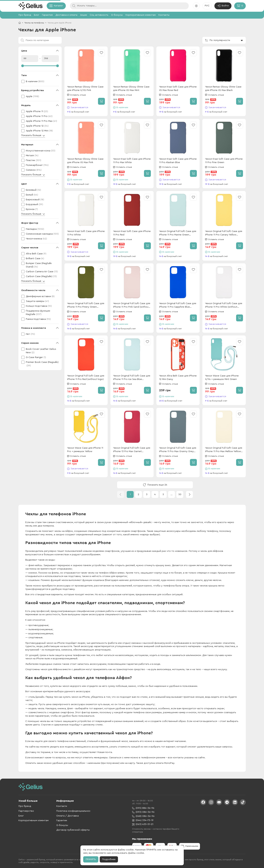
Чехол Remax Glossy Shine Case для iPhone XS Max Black (223, 89)
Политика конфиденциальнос (73, 811)
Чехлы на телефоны (34, 23)
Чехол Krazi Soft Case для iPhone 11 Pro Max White (132, 161)
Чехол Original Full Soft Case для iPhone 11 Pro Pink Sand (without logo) (132, 305)
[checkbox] (40, 81)
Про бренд (25, 15)
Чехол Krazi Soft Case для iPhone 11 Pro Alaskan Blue (178, 161)
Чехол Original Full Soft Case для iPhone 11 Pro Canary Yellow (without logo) (224, 233)
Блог (37, 15)
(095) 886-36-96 (143, 808)
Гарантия (47, 15)
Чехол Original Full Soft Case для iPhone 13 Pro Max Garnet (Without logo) (132, 450)
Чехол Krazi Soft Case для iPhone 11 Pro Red (132, 233)
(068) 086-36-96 (143, 816)
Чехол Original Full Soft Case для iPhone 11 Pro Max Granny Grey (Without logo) (178, 450)
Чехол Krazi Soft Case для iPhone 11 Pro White (86, 233)
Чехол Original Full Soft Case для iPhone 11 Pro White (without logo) (224, 305)
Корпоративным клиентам (141, 15)
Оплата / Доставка (68, 816)
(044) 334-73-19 (143, 820)
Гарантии (62, 820)
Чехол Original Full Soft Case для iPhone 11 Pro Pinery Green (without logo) (86, 305)
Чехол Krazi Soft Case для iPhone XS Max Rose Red (178, 89)
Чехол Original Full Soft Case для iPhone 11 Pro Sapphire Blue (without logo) (178, 305)
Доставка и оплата (66, 15)
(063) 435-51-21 (143, 824)
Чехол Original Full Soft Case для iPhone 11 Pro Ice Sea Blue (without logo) (132, 378)
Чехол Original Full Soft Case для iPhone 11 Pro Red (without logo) (86, 378)
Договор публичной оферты (73, 830)
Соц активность (99, 15)
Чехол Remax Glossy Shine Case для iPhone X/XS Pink (85, 89)
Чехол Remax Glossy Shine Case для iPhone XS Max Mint (131, 89)
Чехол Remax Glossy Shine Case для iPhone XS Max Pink (85, 161)
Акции (84, 15)
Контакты (164, 15)
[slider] (40, 66)
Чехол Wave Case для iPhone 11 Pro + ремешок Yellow (85, 450)
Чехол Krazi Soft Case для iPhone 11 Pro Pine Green (224, 161)
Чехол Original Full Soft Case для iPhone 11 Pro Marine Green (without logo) (178, 233)
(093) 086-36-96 (143, 812)
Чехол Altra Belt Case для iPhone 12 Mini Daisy (178, 378)
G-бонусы (117, 15)
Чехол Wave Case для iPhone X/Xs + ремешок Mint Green (222, 378)
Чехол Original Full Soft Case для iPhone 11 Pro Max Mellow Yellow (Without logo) (224, 450)
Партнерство (26, 811)
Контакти (62, 806)
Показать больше (33, 135)
